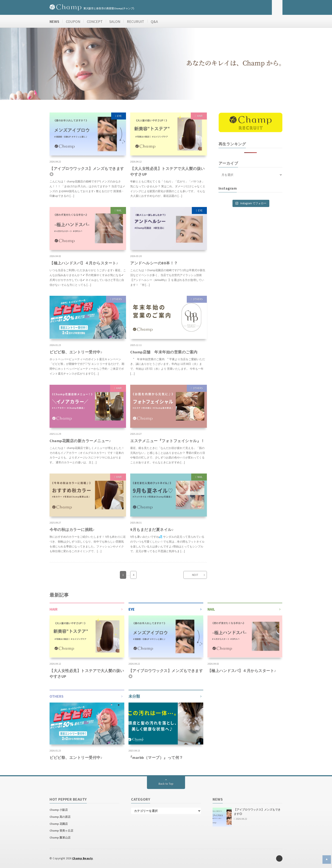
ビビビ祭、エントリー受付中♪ (76, 352)
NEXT (195, 575)
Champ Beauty (83, 858)
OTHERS (117, 299)
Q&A (154, 22)
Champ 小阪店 (59, 810)
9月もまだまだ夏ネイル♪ (152, 530)
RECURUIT (136, 22)
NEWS (54, 22)
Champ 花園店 (59, 824)
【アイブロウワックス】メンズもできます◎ (87, 171)
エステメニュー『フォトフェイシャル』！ (167, 441)
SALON (115, 22)
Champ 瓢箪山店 (60, 838)
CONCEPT (95, 22)
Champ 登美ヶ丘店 (61, 831)
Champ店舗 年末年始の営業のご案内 (164, 352)
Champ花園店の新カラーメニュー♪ (80, 441)
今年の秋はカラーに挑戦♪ (72, 530)
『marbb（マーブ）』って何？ (156, 758)
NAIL (119, 210)
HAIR (200, 116)
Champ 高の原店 (60, 817)
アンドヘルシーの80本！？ (154, 263)
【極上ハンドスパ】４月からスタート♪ (84, 263)
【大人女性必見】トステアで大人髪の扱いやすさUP (167, 171)
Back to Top (166, 784)
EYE (120, 116)
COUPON (73, 22)
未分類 (134, 696)
